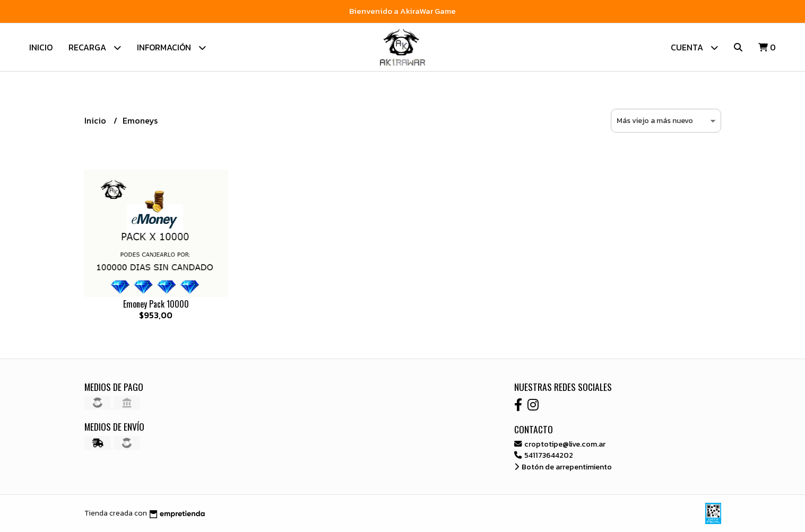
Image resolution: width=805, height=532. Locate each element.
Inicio (41, 47)
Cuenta (694, 47)
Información (171, 47)
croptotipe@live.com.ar (560, 444)
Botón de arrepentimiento (563, 467)
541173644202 (544, 455)
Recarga (95, 47)
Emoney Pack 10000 (156, 304)
